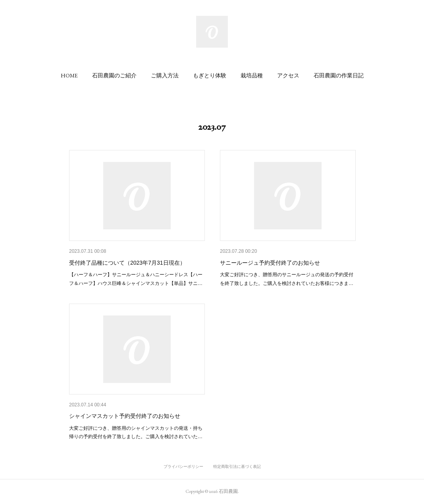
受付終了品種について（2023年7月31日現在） (127, 263)
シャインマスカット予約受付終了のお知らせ (125, 416)
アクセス (288, 75)
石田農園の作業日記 (339, 75)
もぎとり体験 (210, 75)
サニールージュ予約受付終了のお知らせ (270, 263)
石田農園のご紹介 (114, 75)
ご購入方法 (165, 75)
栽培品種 (252, 75)
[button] (69, 75)
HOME (69, 75)
